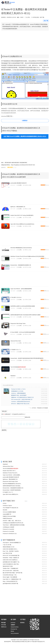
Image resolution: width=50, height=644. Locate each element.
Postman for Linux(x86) (8, 531)
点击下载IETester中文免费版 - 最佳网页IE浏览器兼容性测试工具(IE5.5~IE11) (25, 136)
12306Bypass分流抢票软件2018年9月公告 (13, 523)
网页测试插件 (8, 163)
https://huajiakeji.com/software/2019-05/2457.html (23, 165)
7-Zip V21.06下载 (7, 545)
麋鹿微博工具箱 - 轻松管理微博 (19, 395)
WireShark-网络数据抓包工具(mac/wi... (12, 484)
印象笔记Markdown (7, 518)
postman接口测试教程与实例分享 (18, 183)
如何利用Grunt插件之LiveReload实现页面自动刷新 (23, 306)
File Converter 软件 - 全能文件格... (11, 571)
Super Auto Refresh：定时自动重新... (12, 475)
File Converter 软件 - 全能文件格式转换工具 (22, 399)
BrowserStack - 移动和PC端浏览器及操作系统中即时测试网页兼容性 (27, 358)
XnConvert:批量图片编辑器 (9, 512)
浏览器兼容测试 (23, 163)
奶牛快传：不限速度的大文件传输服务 (40, 408)
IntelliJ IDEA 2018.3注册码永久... (11, 560)
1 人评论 (20, 218)
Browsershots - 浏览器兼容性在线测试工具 (21, 265)
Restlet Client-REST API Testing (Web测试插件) (22, 215)
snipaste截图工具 (7, 514)
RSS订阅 (3, 625)
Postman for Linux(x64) (8, 529)
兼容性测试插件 (15, 163)
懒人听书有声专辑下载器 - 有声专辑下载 (12, 573)
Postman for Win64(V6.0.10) (10, 534)
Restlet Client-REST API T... (9, 471)
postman (13, 623)
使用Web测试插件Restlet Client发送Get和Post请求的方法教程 (25, 315)
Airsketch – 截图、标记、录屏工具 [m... (12, 521)
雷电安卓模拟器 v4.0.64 (9, 547)
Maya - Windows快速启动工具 (10, 581)
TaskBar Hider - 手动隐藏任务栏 (10, 568)
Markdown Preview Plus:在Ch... (10, 473)
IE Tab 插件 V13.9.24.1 (16, 297)
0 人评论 (20, 185)
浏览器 (6, 63)
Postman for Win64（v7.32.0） (19, 389)
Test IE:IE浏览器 (18, 367)
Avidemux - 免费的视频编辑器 (18, 393)
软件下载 (42, 17)
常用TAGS (4, 627)
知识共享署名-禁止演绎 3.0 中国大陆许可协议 (29, 642)
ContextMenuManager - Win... (10, 575)
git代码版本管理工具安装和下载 (10, 584)
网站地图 (3, 623)
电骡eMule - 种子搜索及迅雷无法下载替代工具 (22, 397)
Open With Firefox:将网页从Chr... (11, 494)
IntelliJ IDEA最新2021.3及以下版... (11, 564)
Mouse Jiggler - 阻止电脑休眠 (10, 577)
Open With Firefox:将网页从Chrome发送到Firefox (22, 224)
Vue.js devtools (15, 633)
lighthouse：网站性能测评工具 (18, 207)
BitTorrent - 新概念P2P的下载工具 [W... (21, 404)
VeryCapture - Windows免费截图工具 (12, 543)
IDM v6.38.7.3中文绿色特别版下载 (11, 555)
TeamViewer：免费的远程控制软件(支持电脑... (14, 525)
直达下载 (46, 21)
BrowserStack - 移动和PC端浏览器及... (12, 490)
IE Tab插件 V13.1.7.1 (16, 350)
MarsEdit (5, 510)
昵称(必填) (28, 417)
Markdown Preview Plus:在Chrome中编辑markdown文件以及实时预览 (27, 256)
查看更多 (25, 121)
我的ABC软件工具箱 (8, 566)
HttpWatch (13, 376)
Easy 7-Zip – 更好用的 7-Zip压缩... (11, 551)
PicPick (5, 503)
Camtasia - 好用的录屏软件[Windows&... (21, 402)
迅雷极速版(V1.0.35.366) (17, 391)
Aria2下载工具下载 (7, 553)
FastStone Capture (7, 506)
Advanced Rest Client (16, 341)
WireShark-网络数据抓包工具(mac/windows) (21, 248)
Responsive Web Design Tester (18, 324)
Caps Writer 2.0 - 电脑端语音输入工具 (12, 579)
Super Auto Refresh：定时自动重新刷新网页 (21, 289)
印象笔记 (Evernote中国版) (9, 516)
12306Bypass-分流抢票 (8, 527)
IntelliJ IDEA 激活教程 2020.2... (10, 549)
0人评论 (28, 17)
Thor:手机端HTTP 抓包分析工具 (10, 508)
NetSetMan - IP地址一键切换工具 (11, 558)
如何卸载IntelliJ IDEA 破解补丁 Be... (11, 562)
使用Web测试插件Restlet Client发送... (12, 486)
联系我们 (22, 623)
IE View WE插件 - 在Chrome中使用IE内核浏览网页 (23, 332)
